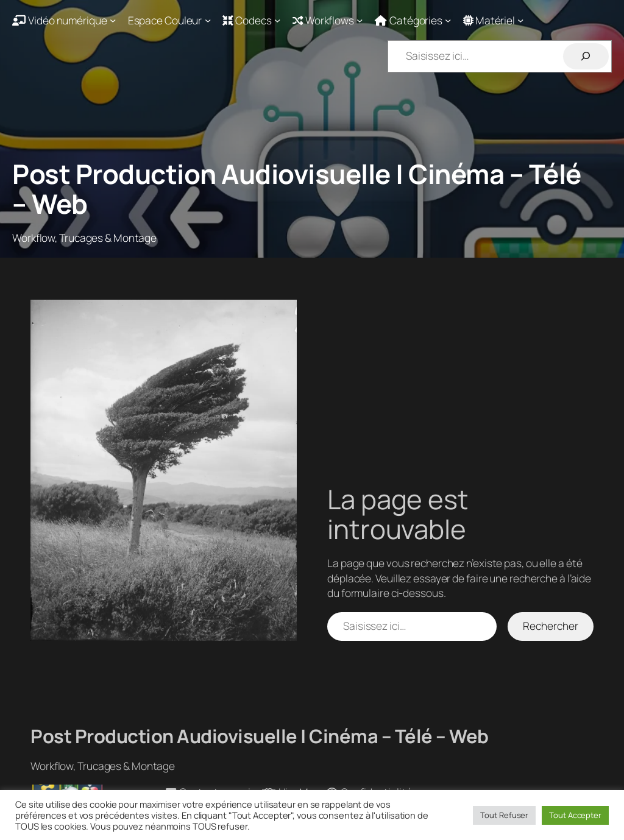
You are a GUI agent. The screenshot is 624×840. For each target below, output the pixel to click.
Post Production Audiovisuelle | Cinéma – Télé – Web (297, 189)
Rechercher (550, 626)
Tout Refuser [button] (504, 815)
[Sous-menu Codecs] (251, 20)
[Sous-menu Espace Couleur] (169, 20)
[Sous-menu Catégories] (413, 20)
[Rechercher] (586, 56)
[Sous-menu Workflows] (328, 20)
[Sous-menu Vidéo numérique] (64, 20)
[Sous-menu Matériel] (494, 20)
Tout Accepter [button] (575, 815)
